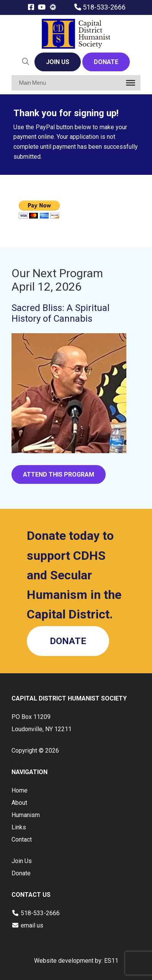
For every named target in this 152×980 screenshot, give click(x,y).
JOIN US (58, 62)
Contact (22, 839)
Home (20, 790)
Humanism (26, 815)
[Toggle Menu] (131, 83)
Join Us (22, 861)
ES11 (111, 961)
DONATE (106, 62)
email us (32, 925)
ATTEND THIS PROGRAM (59, 474)
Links (19, 827)
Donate (21, 873)
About (19, 803)
